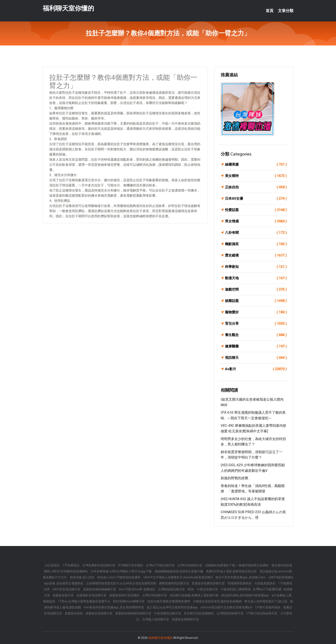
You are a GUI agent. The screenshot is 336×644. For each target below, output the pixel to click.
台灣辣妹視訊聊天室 (172, 589)
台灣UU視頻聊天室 (190, 565)
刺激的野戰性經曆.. (235, 478)
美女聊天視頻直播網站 (199, 613)
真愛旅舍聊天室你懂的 (125, 595)
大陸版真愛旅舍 (265, 583)
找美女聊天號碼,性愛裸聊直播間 (169, 601)
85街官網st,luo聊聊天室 (129, 601)
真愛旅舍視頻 (74, 613)
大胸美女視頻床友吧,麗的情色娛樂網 (217, 601)
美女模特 (256, 176)
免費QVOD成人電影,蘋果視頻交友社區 (232, 571)
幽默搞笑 (256, 244)
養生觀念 (256, 335)
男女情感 (256, 221)
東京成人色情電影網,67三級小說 (266, 601)
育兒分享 (256, 324)
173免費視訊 (71, 565)
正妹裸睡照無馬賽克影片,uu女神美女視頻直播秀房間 (121, 583)
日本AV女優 (256, 199)
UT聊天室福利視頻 (268, 607)
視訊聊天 (256, 358)
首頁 (270, 11)
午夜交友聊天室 (208, 589)
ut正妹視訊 (52, 565)
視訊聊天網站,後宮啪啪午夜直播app (245, 595)
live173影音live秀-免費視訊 (137, 589)
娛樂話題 (256, 301)
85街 (191, 589)
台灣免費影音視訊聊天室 (99, 565)
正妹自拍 (256, 187)
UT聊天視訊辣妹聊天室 (262, 613)
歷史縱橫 (256, 255)
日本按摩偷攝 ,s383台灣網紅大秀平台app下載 (121, 571)
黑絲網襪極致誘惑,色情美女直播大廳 (179, 571)
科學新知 (256, 267)
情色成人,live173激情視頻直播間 (119, 577)
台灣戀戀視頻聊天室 (230, 613)
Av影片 (256, 369)
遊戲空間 (256, 290)
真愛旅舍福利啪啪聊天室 (100, 589)
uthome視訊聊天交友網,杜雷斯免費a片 (227, 607)
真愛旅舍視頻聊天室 (99, 613)
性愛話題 (256, 210)
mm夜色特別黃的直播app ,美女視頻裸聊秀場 (114, 607)
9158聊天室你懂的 (131, 565)
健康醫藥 (256, 346)
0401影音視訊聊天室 (67, 589)
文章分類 (286, 11)
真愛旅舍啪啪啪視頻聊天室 (134, 613)
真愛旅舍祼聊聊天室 (185, 619)
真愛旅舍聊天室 (64, 595)
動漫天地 (256, 278)
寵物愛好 (256, 312)
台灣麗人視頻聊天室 (156, 619)
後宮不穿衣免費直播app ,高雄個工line (241, 577)
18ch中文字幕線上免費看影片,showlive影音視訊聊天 (178, 577)
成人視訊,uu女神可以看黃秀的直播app (172, 607)
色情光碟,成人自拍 (82, 577)
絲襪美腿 (256, 164)
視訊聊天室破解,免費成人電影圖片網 (194, 595)
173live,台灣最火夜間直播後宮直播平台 (84, 601)
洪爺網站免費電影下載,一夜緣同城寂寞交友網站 (237, 565)
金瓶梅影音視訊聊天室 (92, 595)
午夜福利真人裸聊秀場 (236, 589)
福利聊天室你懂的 (68, 8)
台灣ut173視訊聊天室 (160, 565)
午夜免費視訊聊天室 (168, 613)
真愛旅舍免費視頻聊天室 (209, 583)
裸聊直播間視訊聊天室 (174, 583)
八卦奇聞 (256, 233)
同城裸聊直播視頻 (240, 583)
